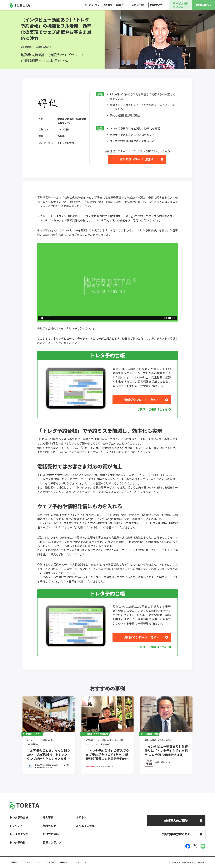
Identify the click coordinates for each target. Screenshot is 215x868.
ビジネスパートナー (82, 862)
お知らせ (81, 817)
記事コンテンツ (52, 842)
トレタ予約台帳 (19, 817)
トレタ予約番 (17, 842)
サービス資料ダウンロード (181, 5)
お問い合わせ (204, 5)
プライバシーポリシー (32, 862)
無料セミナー (122, 5)
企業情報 (50, 862)
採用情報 (64, 862)
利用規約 (13, 862)
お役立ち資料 (138, 5)
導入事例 (108, 5)
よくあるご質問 (85, 826)
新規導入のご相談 (176, 821)
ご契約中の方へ (157, 5)
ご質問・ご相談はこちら (152, 409)
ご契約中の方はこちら (176, 834)
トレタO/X (16, 826)
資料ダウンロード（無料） (137, 159)
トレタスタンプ (19, 834)
